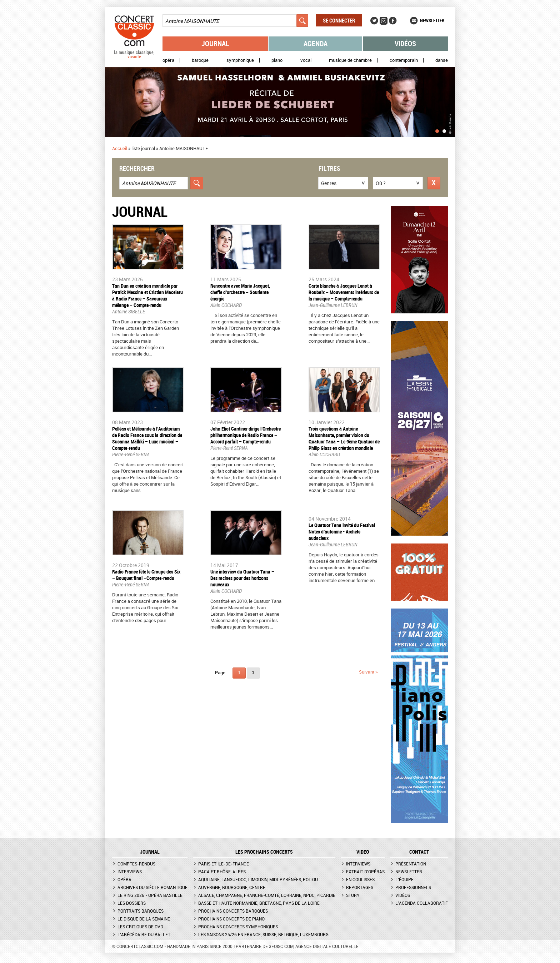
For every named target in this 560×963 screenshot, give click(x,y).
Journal (215, 43)
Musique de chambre (350, 60)
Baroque (200, 60)
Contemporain (404, 60)
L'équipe (404, 879)
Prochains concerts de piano (231, 919)
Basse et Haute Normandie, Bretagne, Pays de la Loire (259, 903)
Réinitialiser (434, 183)
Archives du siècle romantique (152, 887)
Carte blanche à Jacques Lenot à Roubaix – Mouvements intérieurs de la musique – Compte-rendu (344, 292)
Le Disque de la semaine (144, 919)
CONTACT (419, 852)
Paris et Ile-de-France (224, 864)
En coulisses (360, 879)
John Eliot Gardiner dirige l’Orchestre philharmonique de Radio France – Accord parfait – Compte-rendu (246, 435)
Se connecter (339, 20)
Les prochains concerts (264, 852)
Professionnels (413, 887)
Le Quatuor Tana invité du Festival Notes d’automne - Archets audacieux (342, 532)
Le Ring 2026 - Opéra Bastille (150, 895)
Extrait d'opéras (365, 872)
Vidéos (405, 43)
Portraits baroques (141, 911)
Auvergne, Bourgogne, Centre (232, 887)
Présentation (411, 864)
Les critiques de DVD (140, 927)
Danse (442, 60)
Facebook (393, 21)
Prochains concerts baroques (233, 911)
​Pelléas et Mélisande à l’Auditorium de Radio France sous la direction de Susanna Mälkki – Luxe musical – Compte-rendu (147, 438)
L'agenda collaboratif (422, 903)
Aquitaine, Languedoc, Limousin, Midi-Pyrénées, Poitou (258, 879)
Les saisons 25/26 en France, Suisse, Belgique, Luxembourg (263, 934)
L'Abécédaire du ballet (144, 934)
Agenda (316, 43)
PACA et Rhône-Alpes (222, 872)
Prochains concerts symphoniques (238, 927)
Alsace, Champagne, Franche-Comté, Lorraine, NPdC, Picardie (267, 895)
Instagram (384, 21)
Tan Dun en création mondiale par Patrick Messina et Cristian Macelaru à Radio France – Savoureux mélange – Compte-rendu (147, 295)
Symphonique (240, 60)
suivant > (368, 672)
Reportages (360, 887)
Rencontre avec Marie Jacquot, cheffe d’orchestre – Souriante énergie (240, 292)
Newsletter (432, 20)
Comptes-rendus (136, 864)
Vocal (306, 60)
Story (353, 895)
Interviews (130, 872)
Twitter (374, 21)
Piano (277, 60)
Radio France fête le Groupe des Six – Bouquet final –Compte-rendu (146, 575)
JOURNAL (150, 852)
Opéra (168, 60)
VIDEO (363, 852)
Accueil (120, 148)
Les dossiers (132, 903)
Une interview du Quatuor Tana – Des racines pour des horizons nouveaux (242, 578)
